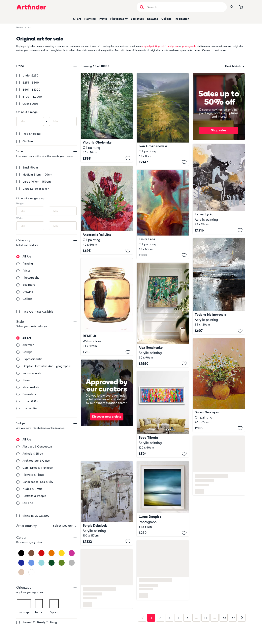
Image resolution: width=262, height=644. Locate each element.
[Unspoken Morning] (163, 214)
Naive (23, 380)
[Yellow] (62, 553)
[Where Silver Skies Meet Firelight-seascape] (219, 286)
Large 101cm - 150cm (34, 182)
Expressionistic (29, 359)
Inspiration (182, 19)
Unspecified (27, 408)
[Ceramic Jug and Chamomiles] (219, 385)
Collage (166, 19)
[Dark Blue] (21, 563)
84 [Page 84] (205, 618)
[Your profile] (232, 7)
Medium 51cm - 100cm (34, 175)
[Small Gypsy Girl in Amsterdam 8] (163, 414)
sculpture (173, 46)
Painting (90, 19)
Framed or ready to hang (37, 622)
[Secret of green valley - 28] (163, 119)
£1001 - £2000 (29, 97)
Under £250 (27, 76)
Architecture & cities (33, 461)
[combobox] (65, 526)
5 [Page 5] (187, 618)
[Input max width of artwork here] (63, 226)
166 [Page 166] (224, 618)
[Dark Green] (52, 563)
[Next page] (242, 618)
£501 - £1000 (28, 90)
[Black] (21, 553)
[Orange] (52, 553)
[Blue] (31, 563)
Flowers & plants (30, 475)
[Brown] (31, 553)
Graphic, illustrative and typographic (43, 366)
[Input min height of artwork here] (30, 211)
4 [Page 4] (178, 618)
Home (20, 28)
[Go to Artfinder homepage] (31, 7)
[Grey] (72, 563)
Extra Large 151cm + (33, 189)
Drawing (153, 19)
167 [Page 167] (233, 618)
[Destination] (107, 503)
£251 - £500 (28, 83)
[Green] (62, 563)
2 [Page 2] (160, 618)
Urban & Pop (28, 401)
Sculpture (137, 19)
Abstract (25, 345)
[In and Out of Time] (163, 499)
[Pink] (72, 553)
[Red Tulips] (107, 210)
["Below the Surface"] (219, 189)
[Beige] (21, 572)
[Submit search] (142, 7)
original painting (151, 46)
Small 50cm (27, 168)
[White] (31, 572)
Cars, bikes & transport (35, 468)
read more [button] (220, 50)
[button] (65, 526)
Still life (25, 503)
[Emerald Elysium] (163, 315)
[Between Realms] (107, 118)
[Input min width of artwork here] (30, 226)
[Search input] (184, 7)
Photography (119, 19)
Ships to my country (33, 516)
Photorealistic (28, 387)
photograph (189, 46)
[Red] (41, 553)
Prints (103, 19)
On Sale (25, 141)
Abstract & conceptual (34, 447)
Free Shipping (28, 134)
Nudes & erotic (29, 489)
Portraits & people (31, 496)
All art (77, 19)
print (164, 46)
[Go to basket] (241, 7)
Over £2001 (27, 104)
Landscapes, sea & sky (35, 482)
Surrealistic (27, 394)
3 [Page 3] (169, 618)
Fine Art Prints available (35, 312)
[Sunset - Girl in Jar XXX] (107, 307)
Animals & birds (30, 454)
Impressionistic (29, 373)
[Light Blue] (41, 563)
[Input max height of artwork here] (63, 211)
